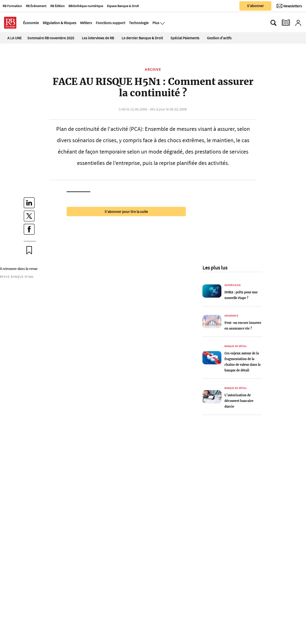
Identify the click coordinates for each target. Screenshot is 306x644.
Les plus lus (215, 268)
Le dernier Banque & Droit (142, 38)
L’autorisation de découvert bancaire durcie (239, 401)
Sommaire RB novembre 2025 (51, 38)
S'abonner (255, 6)
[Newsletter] (289, 6)
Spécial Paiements (185, 38)
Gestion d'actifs (219, 38)
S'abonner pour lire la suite (126, 212)
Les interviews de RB (98, 38)
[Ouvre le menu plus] (162, 23)
